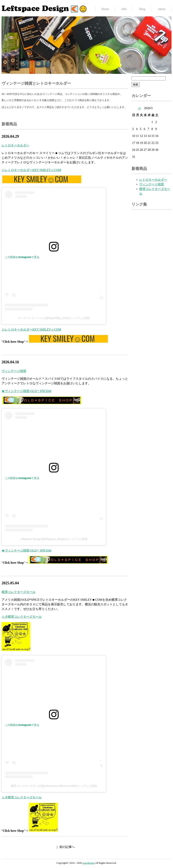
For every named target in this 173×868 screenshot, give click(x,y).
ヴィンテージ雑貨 (14, 371)
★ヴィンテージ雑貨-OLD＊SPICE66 (26, 391)
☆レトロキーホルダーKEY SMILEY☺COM (31, 170)
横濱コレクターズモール (19, 592)
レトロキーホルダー (15, 145)
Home (105, 9)
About (162, 9)
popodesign (88, 863)
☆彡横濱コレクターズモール (22, 617)
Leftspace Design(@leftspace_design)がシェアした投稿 (54, 539)
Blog (142, 9)
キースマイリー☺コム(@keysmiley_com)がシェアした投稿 (54, 318)
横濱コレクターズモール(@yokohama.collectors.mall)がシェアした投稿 (54, 786)
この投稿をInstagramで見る (22, 257)
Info (124, 9)
